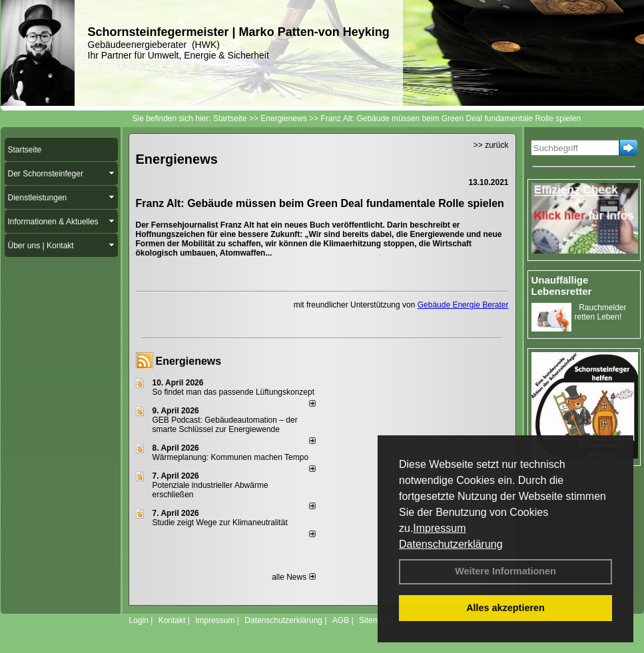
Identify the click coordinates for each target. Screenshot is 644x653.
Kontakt (172, 620)
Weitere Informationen (505, 571)
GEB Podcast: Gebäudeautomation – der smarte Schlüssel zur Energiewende (225, 425)
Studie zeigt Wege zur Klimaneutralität (220, 523)
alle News (293, 577)
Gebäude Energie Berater (463, 305)
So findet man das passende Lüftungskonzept (234, 392)
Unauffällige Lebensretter (562, 286)
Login (139, 620)
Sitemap (374, 620)
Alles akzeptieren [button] (505, 608)
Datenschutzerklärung (451, 544)
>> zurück (491, 145)
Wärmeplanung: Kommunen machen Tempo (231, 457)
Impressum (439, 528)
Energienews (189, 361)
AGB (341, 620)
